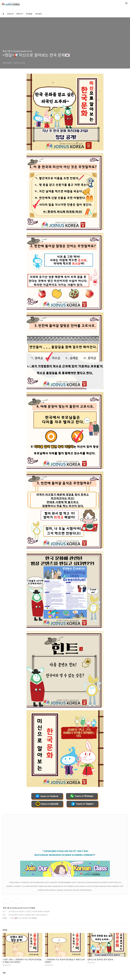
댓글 (4, 973)
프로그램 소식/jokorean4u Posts (17, 51)
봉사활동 (29, 14)
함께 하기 (20, 14)
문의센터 (38, 14)
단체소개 (10, 14)
